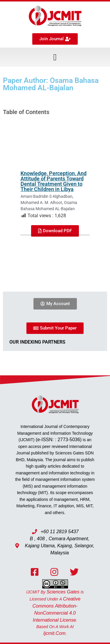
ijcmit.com (55, 633)
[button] (55, 57)
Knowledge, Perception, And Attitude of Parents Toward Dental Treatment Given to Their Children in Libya (54, 181)
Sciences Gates (63, 592)
